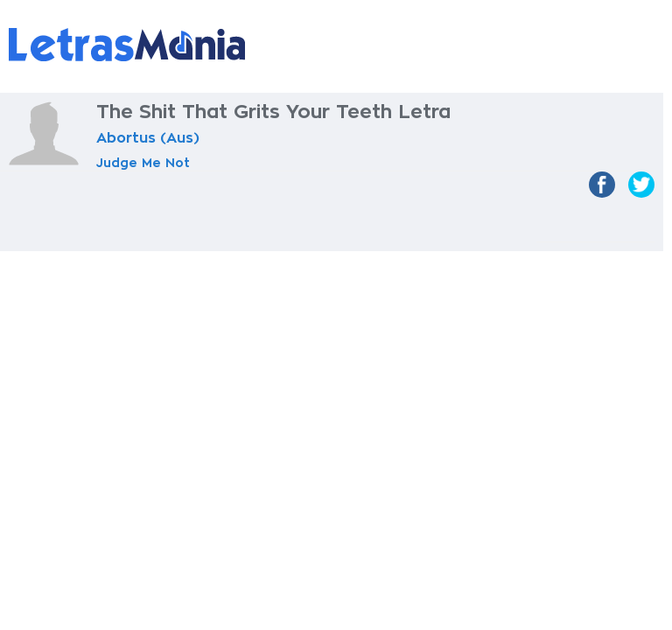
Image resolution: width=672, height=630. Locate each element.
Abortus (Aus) (148, 138)
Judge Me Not (143, 163)
